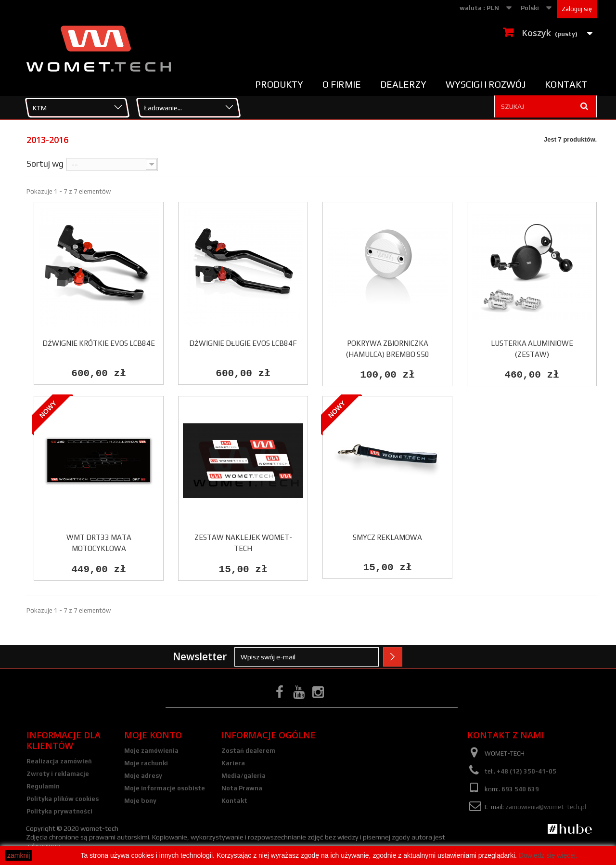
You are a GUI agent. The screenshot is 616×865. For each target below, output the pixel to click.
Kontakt (566, 84)
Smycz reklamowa (387, 538)
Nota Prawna (242, 789)
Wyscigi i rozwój (486, 84)
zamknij (19, 855)
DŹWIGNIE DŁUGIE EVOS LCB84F (243, 343)
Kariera (233, 764)
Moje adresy (143, 777)
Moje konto (153, 736)
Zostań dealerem (248, 752)
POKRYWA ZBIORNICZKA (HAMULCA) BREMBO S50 (388, 349)
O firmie (342, 84)
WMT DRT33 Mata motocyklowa (99, 543)
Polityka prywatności (59, 812)
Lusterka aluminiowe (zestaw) (532, 349)
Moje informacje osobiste (165, 789)
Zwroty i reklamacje (58, 775)
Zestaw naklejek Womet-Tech (243, 543)
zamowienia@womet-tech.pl (546, 808)
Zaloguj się (577, 9)
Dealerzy (403, 84)
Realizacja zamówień (59, 762)
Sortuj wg (45, 163)
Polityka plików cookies (63, 800)
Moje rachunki (146, 764)
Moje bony (140, 802)
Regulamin (43, 787)
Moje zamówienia (151, 752)
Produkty (279, 84)
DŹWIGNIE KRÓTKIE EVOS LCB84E (99, 343)
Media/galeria (244, 777)
